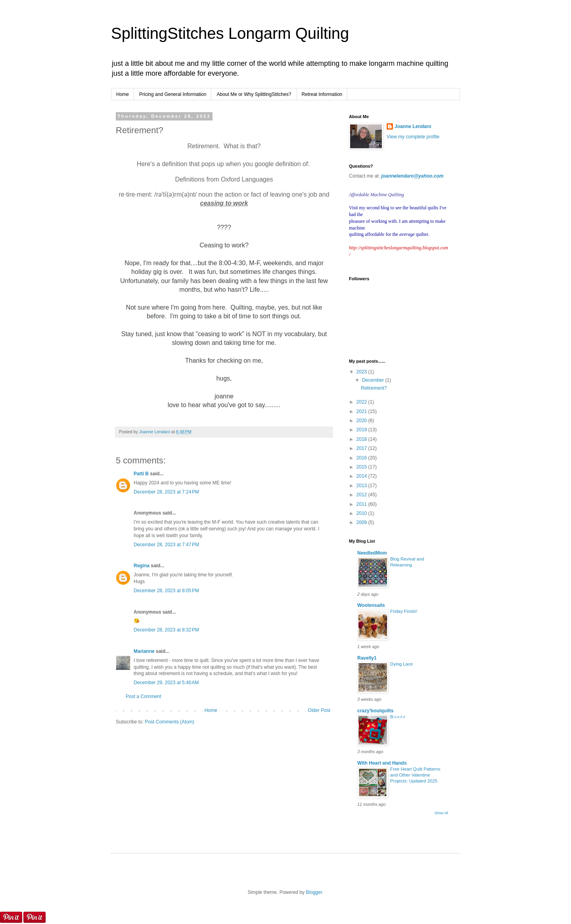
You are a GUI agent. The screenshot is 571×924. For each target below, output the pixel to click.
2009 (362, 522)
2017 (362, 448)
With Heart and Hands (382, 763)
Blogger (314, 892)
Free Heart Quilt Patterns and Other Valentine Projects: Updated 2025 (415, 775)
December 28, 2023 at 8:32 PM (166, 630)
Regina (142, 566)
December (374, 380)
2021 (362, 411)
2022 (362, 402)
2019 (362, 430)
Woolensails (371, 605)
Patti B (141, 474)
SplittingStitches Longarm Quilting (230, 33)
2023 (362, 372)
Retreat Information (322, 94)
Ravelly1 (367, 658)
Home (123, 94)
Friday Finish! (404, 611)
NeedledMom (372, 553)
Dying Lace (401, 664)
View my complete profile (413, 137)
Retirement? (374, 388)
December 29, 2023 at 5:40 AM (166, 683)
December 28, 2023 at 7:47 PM (166, 545)
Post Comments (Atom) (170, 722)
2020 (362, 421)
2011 (362, 504)
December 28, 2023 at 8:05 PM (166, 591)
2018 (362, 439)
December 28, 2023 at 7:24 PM (166, 492)
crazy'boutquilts (376, 711)
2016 (362, 458)
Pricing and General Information (173, 94)
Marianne (144, 651)
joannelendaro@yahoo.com (412, 176)
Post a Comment (143, 696)
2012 (362, 495)
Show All (441, 813)
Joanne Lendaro (413, 126)
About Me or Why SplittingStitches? (254, 94)
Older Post (319, 710)
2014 (362, 476)
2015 (362, 467)
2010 (362, 513)
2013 (362, 486)
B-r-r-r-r (398, 717)
